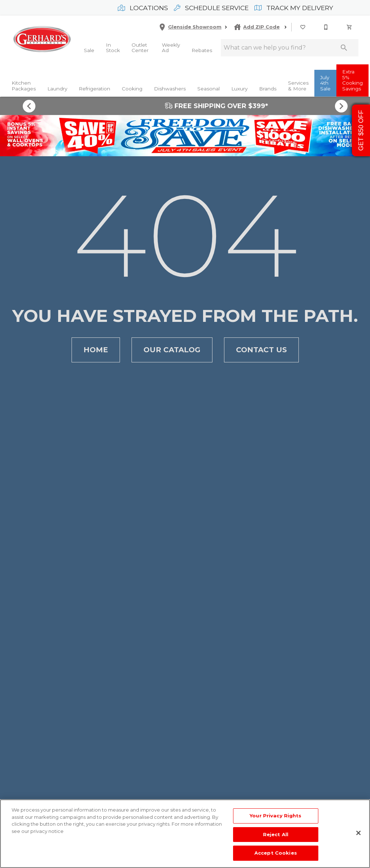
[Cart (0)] (350, 27)
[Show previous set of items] (29, 106)
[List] (303, 27)
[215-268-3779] (326, 27)
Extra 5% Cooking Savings (352, 80)
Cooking (132, 89)
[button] (303, 27)
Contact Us (261, 350)
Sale (89, 50)
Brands (268, 89)
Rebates (202, 50)
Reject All (276, 834)
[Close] (358, 833)
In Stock (113, 48)
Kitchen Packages (24, 86)
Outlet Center (140, 48)
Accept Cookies (276, 853)
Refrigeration (94, 89)
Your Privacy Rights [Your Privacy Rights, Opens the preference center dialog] (276, 816)
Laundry (57, 89)
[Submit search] (344, 48)
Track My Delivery (294, 8)
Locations (143, 8)
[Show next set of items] (341, 106)
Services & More (298, 86)
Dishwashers (170, 89)
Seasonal (208, 89)
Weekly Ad (171, 48)
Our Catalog (172, 350)
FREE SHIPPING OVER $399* (185, 106)
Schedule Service (211, 8)
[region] (185, 834)
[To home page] (42, 39)
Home (96, 350)
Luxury (239, 89)
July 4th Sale (325, 83)
